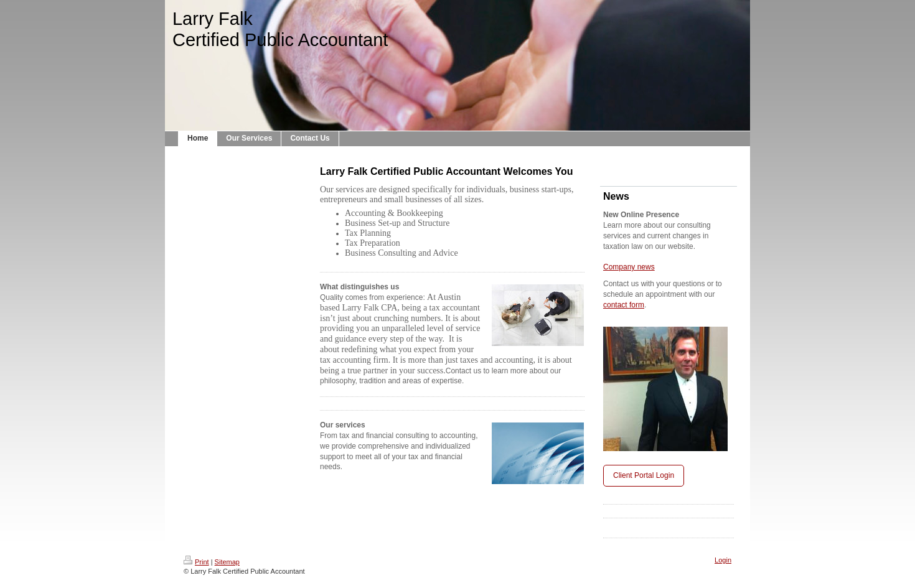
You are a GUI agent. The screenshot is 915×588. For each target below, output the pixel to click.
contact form (624, 305)
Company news (629, 267)
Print (196, 562)
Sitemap (227, 562)
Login (723, 560)
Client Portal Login (644, 475)
